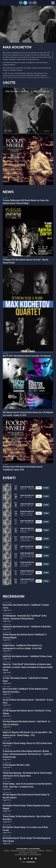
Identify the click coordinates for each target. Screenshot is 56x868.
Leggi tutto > (7, 610)
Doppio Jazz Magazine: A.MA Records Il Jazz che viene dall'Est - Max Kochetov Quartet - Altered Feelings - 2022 (27, 734)
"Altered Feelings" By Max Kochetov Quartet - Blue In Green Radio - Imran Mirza (27, 818)
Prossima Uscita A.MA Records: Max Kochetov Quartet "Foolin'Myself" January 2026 (23, 468)
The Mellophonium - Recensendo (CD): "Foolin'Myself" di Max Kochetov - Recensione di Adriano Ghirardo (25, 617)
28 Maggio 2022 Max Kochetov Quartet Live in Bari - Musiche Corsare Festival (26, 261)
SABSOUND (33, 853)
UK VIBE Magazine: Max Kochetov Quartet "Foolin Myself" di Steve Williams (27, 712)
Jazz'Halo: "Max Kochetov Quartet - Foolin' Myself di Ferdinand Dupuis (25, 679)
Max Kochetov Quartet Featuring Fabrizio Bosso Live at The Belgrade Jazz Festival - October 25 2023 (28, 414)
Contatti (49, 851)
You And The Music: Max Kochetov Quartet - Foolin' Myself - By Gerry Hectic (28, 701)
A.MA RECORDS (24, 853)
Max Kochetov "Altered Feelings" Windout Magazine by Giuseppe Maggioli (26, 807)
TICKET (46, 488)
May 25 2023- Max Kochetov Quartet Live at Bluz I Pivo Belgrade (27, 356)
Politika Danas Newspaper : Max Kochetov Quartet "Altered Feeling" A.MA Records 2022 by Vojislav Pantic (27, 774)
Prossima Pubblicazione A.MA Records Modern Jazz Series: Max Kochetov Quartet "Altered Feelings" (26, 202)
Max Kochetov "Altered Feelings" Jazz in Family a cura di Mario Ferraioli (25, 828)
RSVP (39, 488)
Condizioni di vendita (18, 851)
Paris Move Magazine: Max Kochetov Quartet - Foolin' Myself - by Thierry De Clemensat (26, 723)
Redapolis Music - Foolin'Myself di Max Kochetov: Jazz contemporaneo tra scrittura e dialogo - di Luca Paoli (22, 647)
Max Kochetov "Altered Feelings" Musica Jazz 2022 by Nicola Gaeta (27, 743)
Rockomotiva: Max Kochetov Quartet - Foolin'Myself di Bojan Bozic (27, 626)
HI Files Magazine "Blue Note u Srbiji (16, 765)
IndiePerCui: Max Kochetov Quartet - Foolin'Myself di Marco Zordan (27, 656)
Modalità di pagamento (36, 851)
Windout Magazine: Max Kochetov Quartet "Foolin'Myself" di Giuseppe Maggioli (25, 636)
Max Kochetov (27, 487)
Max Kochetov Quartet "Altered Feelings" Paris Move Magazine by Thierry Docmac (27, 839)
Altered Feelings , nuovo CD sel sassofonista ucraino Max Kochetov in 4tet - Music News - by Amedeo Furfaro (27, 785)
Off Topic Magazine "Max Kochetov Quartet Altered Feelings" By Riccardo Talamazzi (26, 796)
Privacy (7, 851)
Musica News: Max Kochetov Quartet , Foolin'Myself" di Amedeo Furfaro (26, 606)
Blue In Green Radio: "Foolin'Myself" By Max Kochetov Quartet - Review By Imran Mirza (26, 690)
